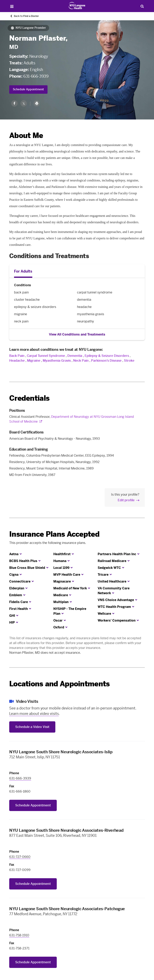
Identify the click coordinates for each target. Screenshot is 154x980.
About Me (26, 135)
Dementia (75, 356)
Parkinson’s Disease (106, 361)
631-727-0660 (20, 857)
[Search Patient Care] (142, 6)
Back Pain (17, 356)
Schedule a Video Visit (32, 727)
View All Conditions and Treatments (77, 334)
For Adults (23, 271)
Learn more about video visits (34, 714)
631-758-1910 (19, 935)
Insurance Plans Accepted (54, 534)
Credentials (29, 398)
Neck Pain (81, 361)
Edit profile (126, 500)
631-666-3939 (36, 76)
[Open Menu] (12, 7)
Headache (17, 361)
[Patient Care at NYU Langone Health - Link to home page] (77, 6)
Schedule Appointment (28, 89)
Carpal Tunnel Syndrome (46, 356)
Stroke (129, 361)
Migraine (34, 361)
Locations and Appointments (59, 684)
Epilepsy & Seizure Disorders (107, 356)
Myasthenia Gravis (57, 361)
